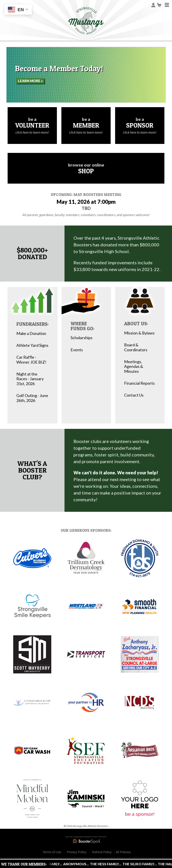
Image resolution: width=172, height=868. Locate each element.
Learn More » (30, 81)
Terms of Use (52, 852)
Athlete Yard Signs (32, 345)
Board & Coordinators (136, 347)
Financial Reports (139, 383)
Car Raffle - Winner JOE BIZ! (31, 360)
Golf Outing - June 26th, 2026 (32, 398)
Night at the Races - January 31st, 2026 (30, 379)
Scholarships (82, 338)
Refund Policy (102, 852)
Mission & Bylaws (139, 333)
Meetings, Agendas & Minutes (134, 367)
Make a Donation (31, 333)
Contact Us (134, 395)
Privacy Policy (77, 852)
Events (77, 350)
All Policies (123, 852)
